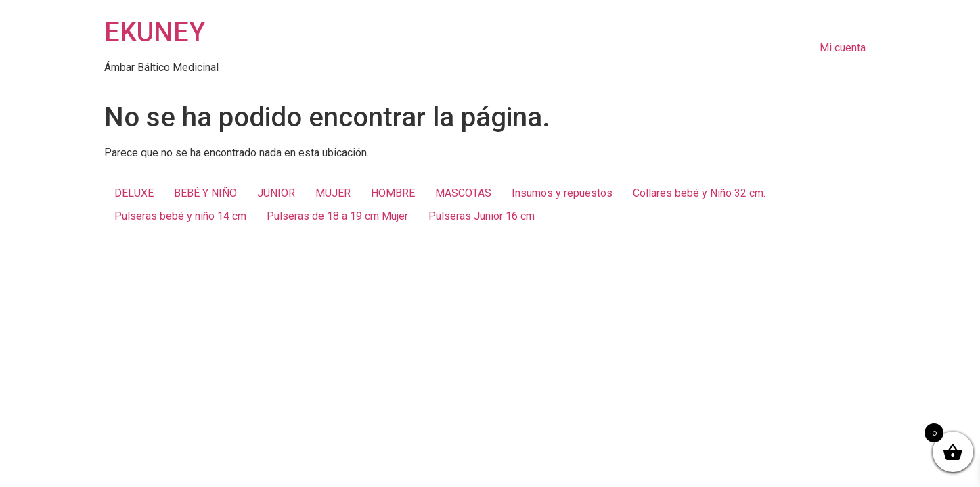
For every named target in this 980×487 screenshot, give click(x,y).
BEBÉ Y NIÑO (205, 193)
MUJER (333, 193)
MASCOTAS (463, 193)
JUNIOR (276, 193)
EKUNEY (155, 32)
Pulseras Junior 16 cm (482, 216)
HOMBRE (393, 193)
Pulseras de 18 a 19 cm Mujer (337, 216)
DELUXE (134, 193)
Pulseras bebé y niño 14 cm (180, 216)
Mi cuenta (843, 48)
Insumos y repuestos (562, 193)
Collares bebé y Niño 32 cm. (699, 193)
